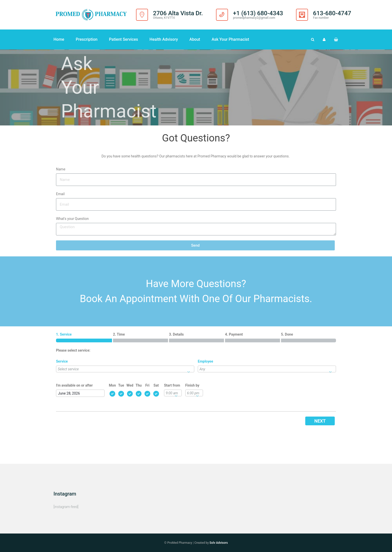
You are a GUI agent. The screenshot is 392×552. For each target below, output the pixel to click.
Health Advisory (164, 39)
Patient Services (123, 39)
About (195, 39)
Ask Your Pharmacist (230, 39)
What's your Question (72, 219)
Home (59, 39)
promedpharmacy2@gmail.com (254, 18)
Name (61, 169)
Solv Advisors (219, 543)
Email (60, 194)
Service (62, 361)
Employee (205, 361)
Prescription (87, 39)
